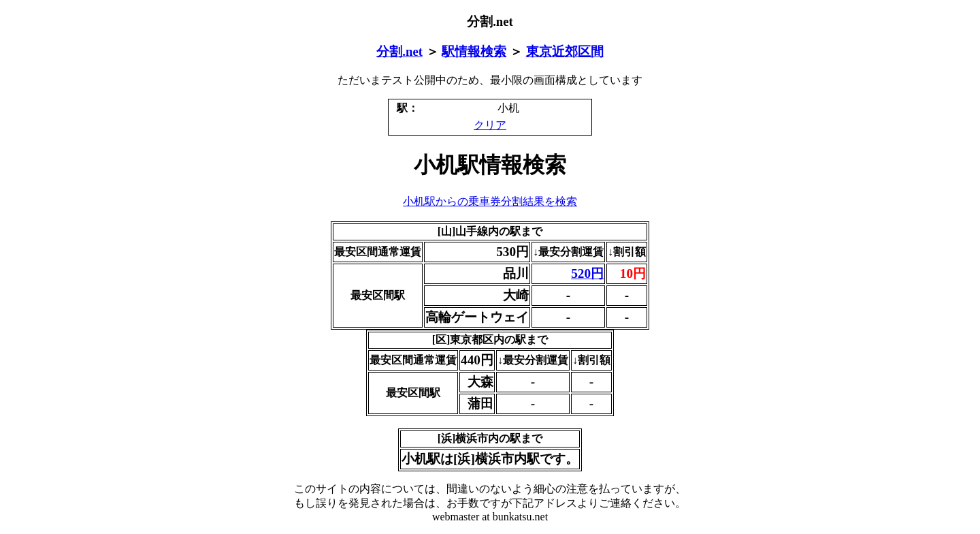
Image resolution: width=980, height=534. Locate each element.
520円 (587, 273)
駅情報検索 (474, 51)
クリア (490, 125)
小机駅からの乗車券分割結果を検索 (490, 201)
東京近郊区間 (565, 51)
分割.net (399, 51)
